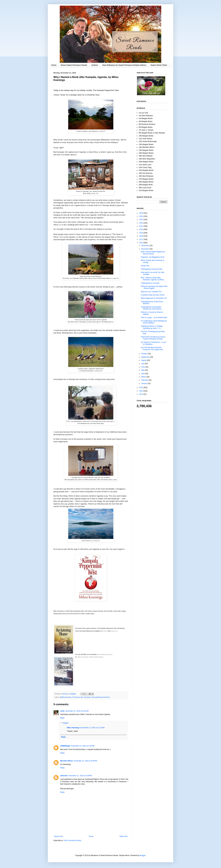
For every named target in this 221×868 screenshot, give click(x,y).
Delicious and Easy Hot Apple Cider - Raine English (154, 287)
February (145, 380)
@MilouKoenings (66, 697)
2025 (141, 213)
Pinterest (92, 657)
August (144, 360)
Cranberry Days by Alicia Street (153, 295)
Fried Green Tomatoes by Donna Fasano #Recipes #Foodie (153, 338)
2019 (141, 233)
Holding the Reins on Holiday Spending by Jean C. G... (152, 327)
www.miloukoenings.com (104, 654)
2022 (141, 223)
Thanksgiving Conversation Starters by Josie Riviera (151, 308)
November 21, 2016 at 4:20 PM (83, 746)
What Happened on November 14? (154, 298)
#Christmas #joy (78, 697)
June (143, 367)
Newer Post (58, 836)
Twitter (79, 657)
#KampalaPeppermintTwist (101, 697)
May (143, 370)
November (145, 249)
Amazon (105, 631)
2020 (141, 229)
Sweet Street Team (159, 65)
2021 (141, 226)
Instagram (100, 657)
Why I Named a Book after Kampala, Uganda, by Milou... (153, 279)
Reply (62, 718)
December (145, 246)
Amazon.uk (114, 631)
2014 (141, 391)
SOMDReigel (65, 746)
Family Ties (145, 266)
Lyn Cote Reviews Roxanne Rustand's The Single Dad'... (153, 348)
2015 (141, 388)
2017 (141, 239)
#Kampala (87, 697)
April (143, 374)
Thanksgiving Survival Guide (152, 269)
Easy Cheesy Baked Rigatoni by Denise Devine (153, 253)
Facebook (85, 657)
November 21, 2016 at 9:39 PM (80, 776)
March (144, 377)
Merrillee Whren (67, 761)
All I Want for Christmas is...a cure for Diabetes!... (154, 343)
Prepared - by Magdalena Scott (153, 257)
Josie (62, 711)
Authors (95, 65)
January (144, 383)
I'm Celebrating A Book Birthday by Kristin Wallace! (154, 322)
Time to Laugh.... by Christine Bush (154, 318)
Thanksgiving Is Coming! (150, 283)
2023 (141, 220)
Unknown (64, 776)
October (144, 354)
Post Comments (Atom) (73, 840)
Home (54, 65)
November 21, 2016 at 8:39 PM (85, 761)
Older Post (123, 836)
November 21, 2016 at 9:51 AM (77, 711)
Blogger (143, 855)
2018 (141, 236)
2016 (141, 243)
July (143, 364)
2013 (141, 394)
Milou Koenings (73, 728)
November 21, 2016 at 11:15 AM (92, 728)
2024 (141, 216)
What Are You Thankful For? (151, 292)
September (146, 357)
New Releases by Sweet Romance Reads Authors (124, 65)
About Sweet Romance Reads (74, 65)
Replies (66, 723)
